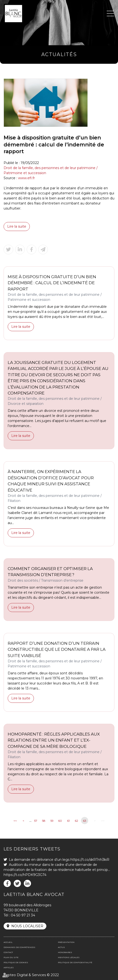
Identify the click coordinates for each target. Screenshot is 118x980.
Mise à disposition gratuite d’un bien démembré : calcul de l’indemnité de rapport (52, 283)
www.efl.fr (26, 178)
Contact (8, 952)
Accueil (8, 942)
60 (60, 821)
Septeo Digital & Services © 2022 (31, 975)
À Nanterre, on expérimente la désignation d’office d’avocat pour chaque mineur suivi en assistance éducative (51, 481)
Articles (9, 967)
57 (36, 821)
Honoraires (65, 952)
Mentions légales (69, 957)
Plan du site (11, 957)
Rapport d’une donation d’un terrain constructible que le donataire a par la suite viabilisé (57, 649)
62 (76, 821)
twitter (17, 883)
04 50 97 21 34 (23, 915)
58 (44, 821)
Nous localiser (27, 926)
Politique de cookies (16, 962)
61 (68, 821)
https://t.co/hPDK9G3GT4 (25, 875)
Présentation (66, 942)
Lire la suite (17, 226)
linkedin (27, 883)
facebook (7, 883)
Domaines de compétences (19, 947)
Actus (61, 947)
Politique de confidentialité (75, 962)
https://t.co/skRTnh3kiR (90, 860)
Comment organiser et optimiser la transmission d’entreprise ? (50, 572)
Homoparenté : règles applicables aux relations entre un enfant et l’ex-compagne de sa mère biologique (54, 740)
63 (85, 821)
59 (52, 821)
